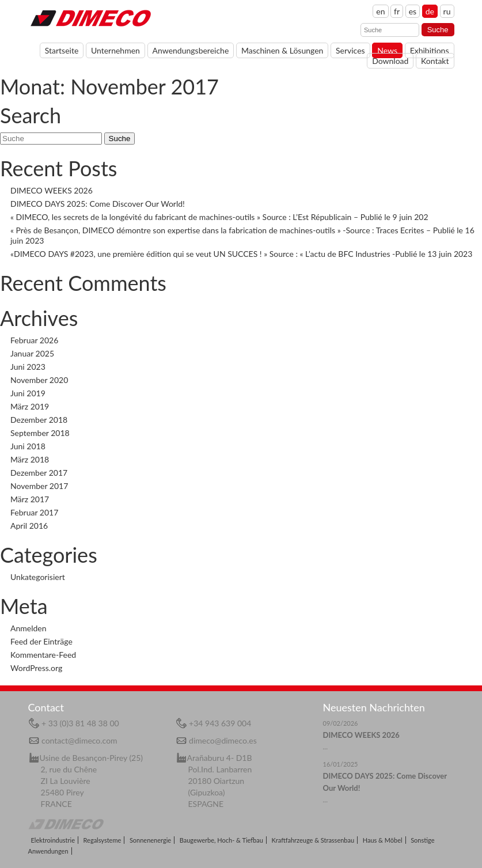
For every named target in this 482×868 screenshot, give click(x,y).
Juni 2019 (28, 393)
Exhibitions (430, 50)
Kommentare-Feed (43, 655)
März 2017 (30, 499)
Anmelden (29, 628)
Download (390, 61)
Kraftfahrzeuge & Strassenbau (313, 840)
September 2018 (40, 433)
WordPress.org (36, 668)
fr (397, 11)
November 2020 (39, 380)
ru (447, 11)
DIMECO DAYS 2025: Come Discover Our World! (98, 204)
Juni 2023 (28, 367)
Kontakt (435, 61)
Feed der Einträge (41, 641)
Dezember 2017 (39, 473)
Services (350, 50)
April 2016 (29, 526)
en (380, 11)
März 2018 (30, 459)
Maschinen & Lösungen (282, 50)
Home (90, 17)
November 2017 (39, 486)
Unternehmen (115, 50)
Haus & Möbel (383, 840)
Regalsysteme (103, 840)
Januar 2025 (32, 353)
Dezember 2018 (39, 420)
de (430, 11)
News (387, 50)
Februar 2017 (34, 512)
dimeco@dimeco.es (223, 740)
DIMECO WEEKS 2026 (52, 190)
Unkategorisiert (38, 577)
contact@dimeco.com (79, 740)
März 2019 (30, 406)
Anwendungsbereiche (191, 50)
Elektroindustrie (53, 840)
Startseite (62, 50)
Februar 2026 (34, 340)
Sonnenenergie (150, 840)
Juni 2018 (28, 446)
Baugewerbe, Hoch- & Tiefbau (221, 840)
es (413, 11)
